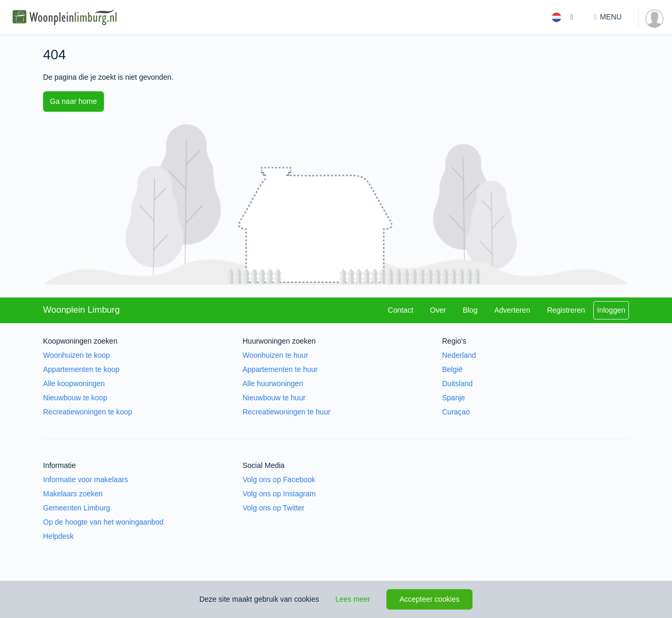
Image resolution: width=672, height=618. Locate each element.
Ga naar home (73, 101)
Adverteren (512, 310)
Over (438, 310)
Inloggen (611, 310)
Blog (470, 310)
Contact (401, 310)
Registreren (566, 310)
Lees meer (353, 599)
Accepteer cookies (429, 599)
